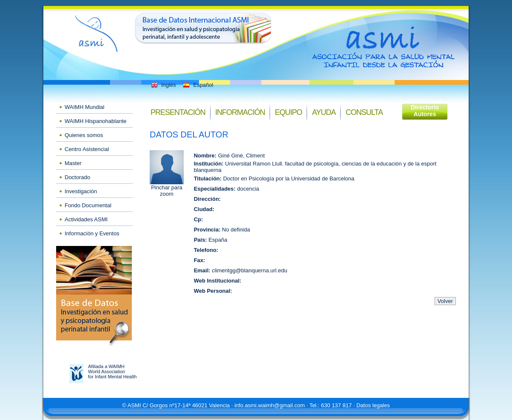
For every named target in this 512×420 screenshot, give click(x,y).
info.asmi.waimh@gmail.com (270, 405)
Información (240, 112)
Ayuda (324, 112)
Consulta (364, 112)
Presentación (178, 112)
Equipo (288, 112)
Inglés (163, 85)
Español (197, 85)
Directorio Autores (425, 111)
